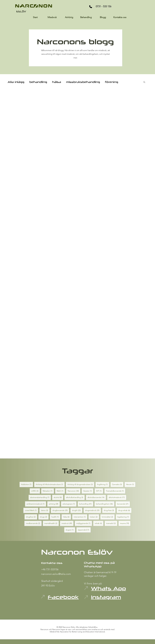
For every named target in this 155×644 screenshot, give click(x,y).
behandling (38, 82)
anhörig (54, 504)
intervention (81, 517)
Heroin (131, 484)
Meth (61, 491)
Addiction (27, 484)
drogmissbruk (93, 510)
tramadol (112, 523)
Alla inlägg (16, 82)
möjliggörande (84, 523)
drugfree (32, 517)
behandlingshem (105, 504)
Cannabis (118, 484)
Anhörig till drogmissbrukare (81, 484)
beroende (124, 504)
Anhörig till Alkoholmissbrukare (50, 484)
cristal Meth (32, 510)
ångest (71, 530)
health (56, 517)
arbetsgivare (70, 504)
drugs (44, 517)
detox (45, 510)
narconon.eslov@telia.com (56, 574)
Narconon (74, 491)
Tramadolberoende (116, 491)
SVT (100, 491)
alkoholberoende (97, 497)
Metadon (48, 491)
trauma (125, 523)
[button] (144, 82)
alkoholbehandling (75, 497)
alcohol (58, 497)
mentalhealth (52, 523)
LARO (36, 491)
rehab (99, 523)
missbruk (68, 523)
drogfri (77, 510)
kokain (95, 517)
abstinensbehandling (41, 497)
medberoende (34, 523)
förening (112, 82)
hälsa (57, 82)
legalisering (124, 517)
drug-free (110, 510)
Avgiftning (103, 484)
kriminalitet (108, 517)
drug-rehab (125, 510)
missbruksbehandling (83, 82)
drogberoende (61, 510)
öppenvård (84, 530)
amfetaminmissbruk (36, 504)
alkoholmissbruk (118, 497)
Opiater (88, 491)
